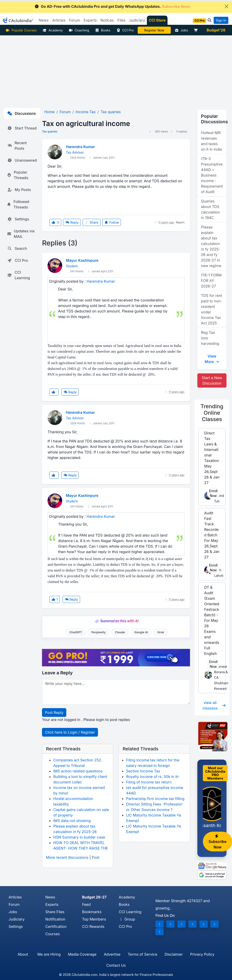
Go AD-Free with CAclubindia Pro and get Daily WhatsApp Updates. (112, 6)
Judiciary (17, 919)
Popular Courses (21, 30)
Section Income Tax (143, 771)
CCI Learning (19, 275)
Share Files (55, 912)
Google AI (141, 632)
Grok (161, 632)
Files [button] (122, 20)
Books (103, 30)
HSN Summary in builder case (79, 837)
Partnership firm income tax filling (155, 799)
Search (17, 248)
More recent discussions (67, 857)
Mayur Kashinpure (82, 260)
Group (127, 919)
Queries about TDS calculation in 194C (210, 209)
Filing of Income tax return (149, 782)
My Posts (19, 190)
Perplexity (99, 632)
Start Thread (22, 128)
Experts (52, 904)
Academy (53, 30)
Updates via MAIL (21, 234)
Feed (86, 904)
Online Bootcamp (154, 30)
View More (212, 359)
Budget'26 (216, 30)
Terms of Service (142, 954)
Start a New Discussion (212, 380)
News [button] (44, 20)
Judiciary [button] (137, 20)
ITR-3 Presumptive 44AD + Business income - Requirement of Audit (212, 175)
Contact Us (116, 965)
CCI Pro (125, 30)
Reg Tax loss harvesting (210, 338)
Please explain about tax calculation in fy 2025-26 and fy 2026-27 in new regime (211, 246)
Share (92, 222)
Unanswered (22, 160)
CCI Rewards (93, 926)
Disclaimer (174, 954)
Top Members (94, 919)
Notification (55, 919)
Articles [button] (59, 20)
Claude (120, 632)
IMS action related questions (78, 771)
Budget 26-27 (94, 897)
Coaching (79, 30)
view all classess (214, 705)
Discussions (22, 113)
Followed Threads (18, 204)
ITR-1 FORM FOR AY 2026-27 (211, 281)
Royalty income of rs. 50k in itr (152, 777)
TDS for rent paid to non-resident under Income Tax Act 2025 (212, 309)
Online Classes (212, 413)
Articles (15, 897)
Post (96, 857)
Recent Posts (17, 146)
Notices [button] (107, 20)
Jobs (181, 30)
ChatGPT (76, 632)
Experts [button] (90, 20)
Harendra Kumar (80, 147)
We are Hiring (49, 954)
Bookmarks (92, 912)
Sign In (221, 20)
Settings (18, 219)
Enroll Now (213, 493)
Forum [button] (75, 20)
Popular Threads (18, 175)
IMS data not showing (72, 821)
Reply (72, 222)
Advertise (112, 954)
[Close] (226, 6)
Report (180, 222)
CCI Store (157, 20)
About (23, 954)
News (50, 897)
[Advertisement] (116, 70)
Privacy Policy (202, 954)
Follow (112, 222)
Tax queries (50, 131)
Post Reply (54, 712)
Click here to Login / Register (70, 732)
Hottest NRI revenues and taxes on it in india (211, 141)
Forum (14, 904)
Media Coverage (82, 954)
